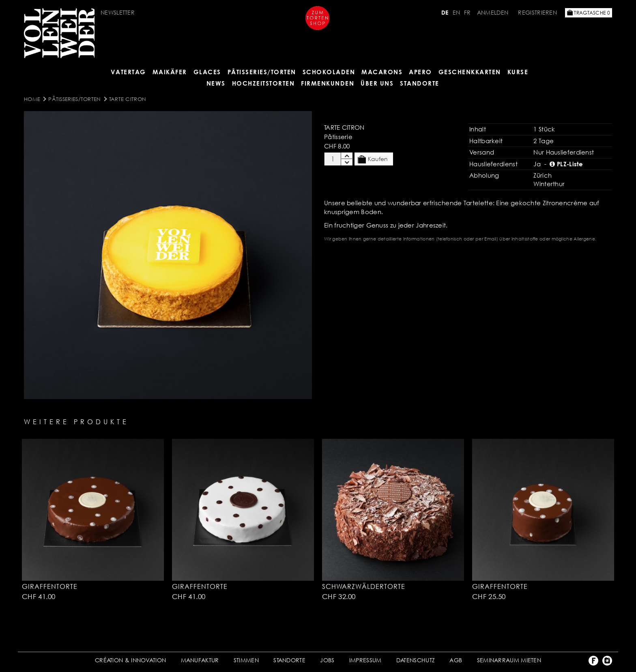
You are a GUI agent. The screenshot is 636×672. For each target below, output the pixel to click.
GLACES (207, 72)
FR (467, 12)
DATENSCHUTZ (416, 660)
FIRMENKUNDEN (328, 83)
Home (32, 99)
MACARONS (382, 72)
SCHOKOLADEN (329, 72)
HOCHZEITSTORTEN (263, 83)
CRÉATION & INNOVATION (130, 660)
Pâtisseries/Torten (262, 72)
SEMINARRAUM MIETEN (509, 660)
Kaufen (373, 159)
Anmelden (493, 12)
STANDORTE (289, 660)
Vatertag (128, 72)
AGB (456, 660)
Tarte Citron (128, 99)
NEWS (216, 83)
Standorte (420, 83)
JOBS (327, 660)
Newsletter (118, 12)
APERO (420, 72)
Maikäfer (170, 72)
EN (457, 12)
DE (445, 12)
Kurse (518, 72)
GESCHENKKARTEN (470, 72)
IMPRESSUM (365, 660)
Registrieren (537, 12)
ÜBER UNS (377, 83)
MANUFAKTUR (200, 660)
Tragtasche (589, 13)
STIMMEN (246, 660)
